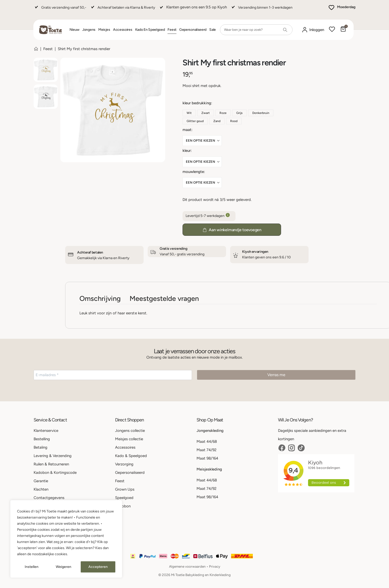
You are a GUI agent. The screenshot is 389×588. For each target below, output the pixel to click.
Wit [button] (189, 113)
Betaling (40, 447)
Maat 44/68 (207, 442)
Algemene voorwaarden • (189, 566)
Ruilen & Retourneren (51, 464)
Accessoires (123, 30)
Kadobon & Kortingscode (55, 473)
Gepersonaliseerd (193, 30)
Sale (213, 30)
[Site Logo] (51, 30)
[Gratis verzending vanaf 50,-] (60, 10)
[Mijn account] (313, 30)
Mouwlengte (193, 172)
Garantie (41, 481)
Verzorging (124, 464)
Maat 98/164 (207, 458)
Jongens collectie (130, 431)
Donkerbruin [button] (261, 113)
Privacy (215, 566)
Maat (187, 130)
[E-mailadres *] (113, 375)
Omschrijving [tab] (100, 298)
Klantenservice (46, 431)
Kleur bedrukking (197, 103)
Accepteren (98, 567)
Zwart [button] (206, 113)
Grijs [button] (239, 113)
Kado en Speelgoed (150, 30)
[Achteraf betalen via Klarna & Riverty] (122, 10)
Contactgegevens (49, 498)
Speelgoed (124, 498)
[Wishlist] (332, 30)
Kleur (187, 151)
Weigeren (64, 567)
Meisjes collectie (129, 439)
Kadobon (123, 506)
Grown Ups (125, 489)
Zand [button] (217, 121)
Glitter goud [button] (195, 121)
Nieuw (75, 30)
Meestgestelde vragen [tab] (164, 298)
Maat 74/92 (206, 450)
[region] (66, 539)
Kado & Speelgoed (131, 456)
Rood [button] (234, 121)
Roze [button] (223, 113)
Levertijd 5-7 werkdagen (209, 216)
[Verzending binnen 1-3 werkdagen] (261, 10)
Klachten (41, 489)
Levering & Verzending (53, 456)
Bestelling (42, 439)
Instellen (32, 567)
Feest (172, 30)
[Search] (285, 30)
